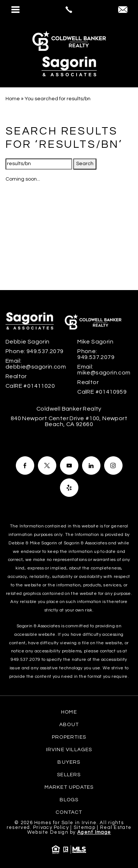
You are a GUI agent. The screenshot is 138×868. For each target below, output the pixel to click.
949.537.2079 (25, 660)
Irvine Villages (69, 750)
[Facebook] (25, 466)
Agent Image (94, 832)
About (69, 725)
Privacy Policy (51, 827)
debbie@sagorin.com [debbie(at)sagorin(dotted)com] (36, 367)
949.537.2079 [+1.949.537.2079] (45, 351)
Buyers (69, 762)
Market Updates (69, 787)
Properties (69, 737)
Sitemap (84, 827)
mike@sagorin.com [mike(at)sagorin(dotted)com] (104, 373)
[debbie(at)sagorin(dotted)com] (123, 11)
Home (69, 712)
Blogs (69, 800)
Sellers (69, 775)
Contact (69, 812)
